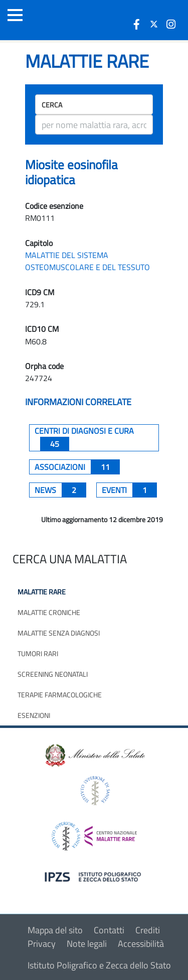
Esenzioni (34, 715)
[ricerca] (94, 125)
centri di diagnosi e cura (84, 438)
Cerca (52, 105)
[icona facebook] (137, 24)
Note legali (87, 944)
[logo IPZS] (94, 876)
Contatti (109, 930)
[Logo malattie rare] (63, 20)
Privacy (42, 944)
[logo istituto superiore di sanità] (94, 790)
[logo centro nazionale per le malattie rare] (94, 834)
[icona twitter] (154, 24)
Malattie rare (42, 592)
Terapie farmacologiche (60, 695)
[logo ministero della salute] (94, 754)
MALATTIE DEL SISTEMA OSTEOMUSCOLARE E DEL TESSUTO (87, 261)
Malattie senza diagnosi (59, 633)
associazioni (77, 467)
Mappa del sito (55, 930)
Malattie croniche (49, 612)
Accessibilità (141, 944)
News (60, 490)
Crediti (148, 930)
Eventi (129, 490)
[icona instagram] (171, 24)
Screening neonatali (53, 674)
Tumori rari (38, 653)
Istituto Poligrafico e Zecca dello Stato (99, 965)
